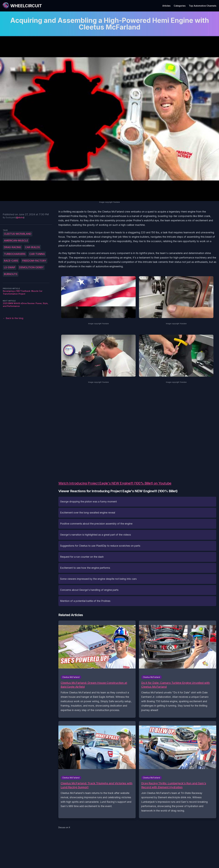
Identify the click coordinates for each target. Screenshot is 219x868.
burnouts (11, 274)
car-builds (32, 247)
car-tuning (37, 254)
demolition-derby (31, 267)
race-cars (11, 261)
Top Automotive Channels (203, 6)
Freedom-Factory (34, 261)
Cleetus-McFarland (18, 234)
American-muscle (16, 241)
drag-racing (13, 247)
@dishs (20, 217)
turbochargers (15, 254)
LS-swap (10, 267)
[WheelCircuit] (22, 6)
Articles (166, 6)
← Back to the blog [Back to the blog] (13, 318)
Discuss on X (64, 827)
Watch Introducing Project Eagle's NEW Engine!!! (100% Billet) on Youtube (115, 483)
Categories (180, 6)
